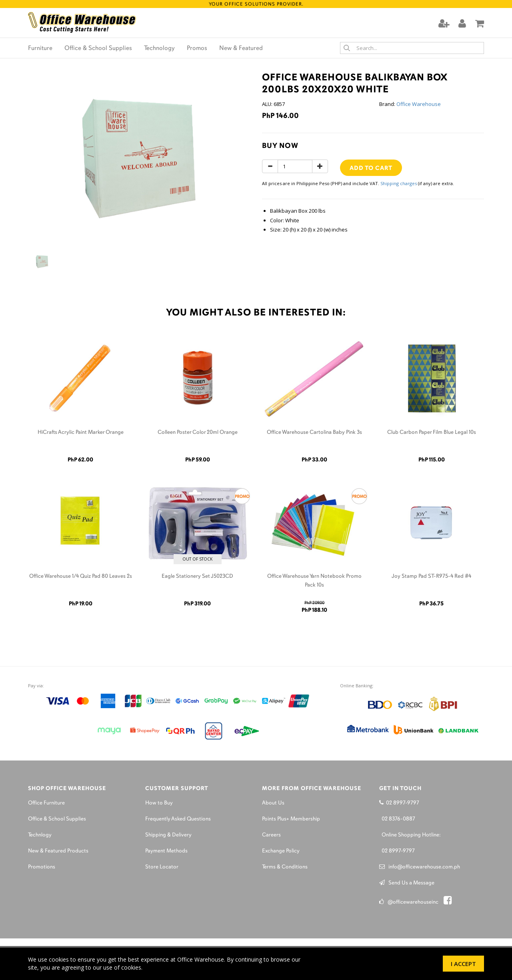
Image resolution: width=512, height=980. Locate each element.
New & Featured (241, 48)
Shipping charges (399, 183)
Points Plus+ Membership (291, 819)
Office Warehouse (419, 104)
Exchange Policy (281, 851)
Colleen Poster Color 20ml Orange (198, 432)
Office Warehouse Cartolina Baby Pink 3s (314, 432)
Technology (159, 48)
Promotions (42, 867)
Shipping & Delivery (168, 835)
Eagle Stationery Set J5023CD (197, 576)
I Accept (463, 964)
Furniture (40, 48)
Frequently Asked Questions (178, 819)
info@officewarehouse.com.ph (420, 867)
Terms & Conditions (285, 867)
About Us (273, 803)
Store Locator (162, 867)
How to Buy (159, 803)
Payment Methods (166, 851)
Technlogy (40, 835)
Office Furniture (46, 803)
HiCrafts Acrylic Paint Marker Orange (81, 432)
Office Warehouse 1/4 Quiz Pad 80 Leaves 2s (81, 576)
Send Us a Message (407, 883)
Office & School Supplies (98, 48)
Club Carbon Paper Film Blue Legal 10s (432, 432)
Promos (197, 48)
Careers (271, 835)
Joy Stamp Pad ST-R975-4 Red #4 (431, 576)
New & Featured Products (58, 851)
